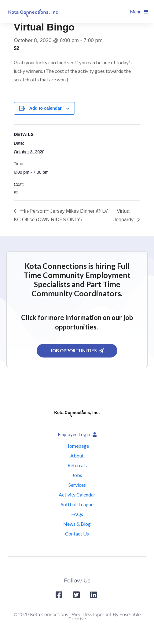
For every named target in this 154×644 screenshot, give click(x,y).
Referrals (77, 465)
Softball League (77, 504)
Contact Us (77, 534)
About (77, 455)
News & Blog (77, 524)
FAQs (77, 514)
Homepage (77, 446)
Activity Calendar (77, 495)
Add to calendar (46, 108)
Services (77, 485)
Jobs (77, 475)
